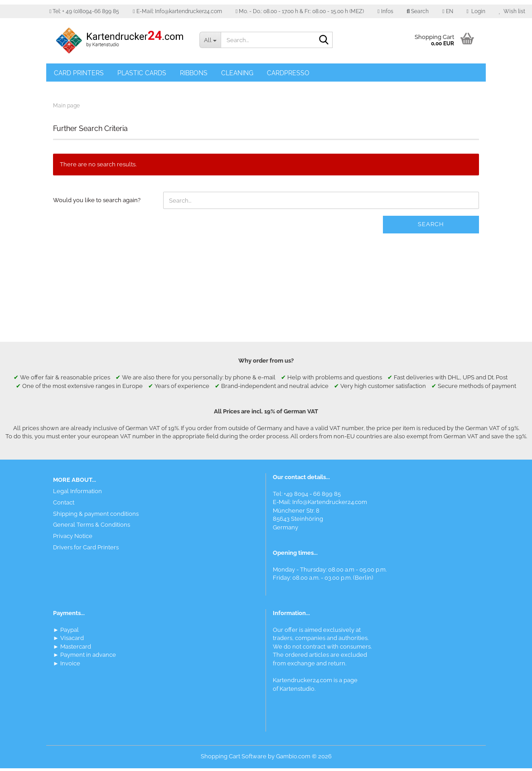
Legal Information (77, 494)
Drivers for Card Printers (86, 550)
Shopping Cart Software (234, 759)
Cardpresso (288, 73)
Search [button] (418, 11)
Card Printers (79, 73)
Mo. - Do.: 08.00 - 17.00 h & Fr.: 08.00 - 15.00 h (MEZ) (300, 11)
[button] (447, 11)
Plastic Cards (142, 73)
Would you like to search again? (97, 203)
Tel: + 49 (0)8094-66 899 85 (84, 11)
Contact (64, 505)
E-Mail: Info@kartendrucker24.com (177, 11)
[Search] (324, 40)
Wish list (512, 11)
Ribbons (194, 73)
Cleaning (237, 73)
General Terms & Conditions (92, 528)
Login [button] (476, 11)
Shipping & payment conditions (96, 516)
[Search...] (210, 40)
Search (431, 227)
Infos (385, 11)
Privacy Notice (73, 539)
